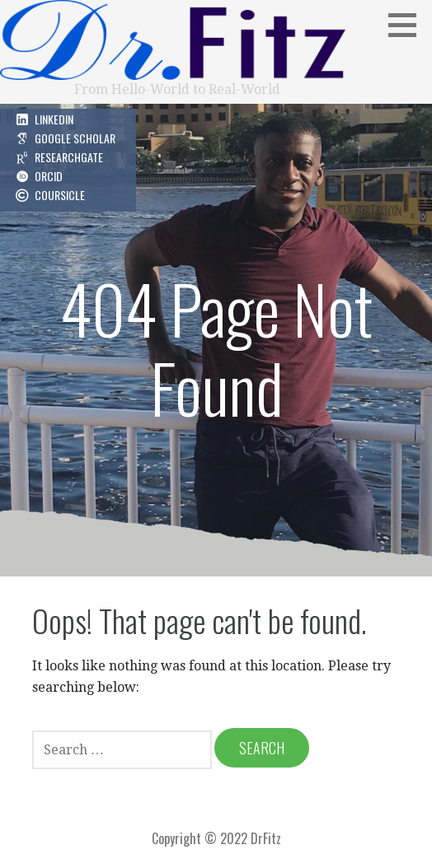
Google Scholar (75, 138)
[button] (408, 25)
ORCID (49, 176)
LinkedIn (54, 119)
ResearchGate (69, 157)
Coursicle (60, 195)
